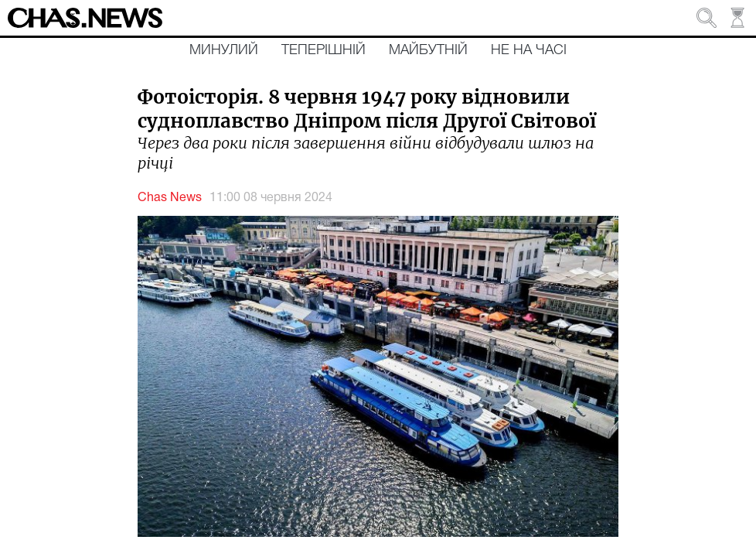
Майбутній (428, 50)
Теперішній (324, 50)
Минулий (224, 50)
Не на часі (529, 50)
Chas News (170, 198)
